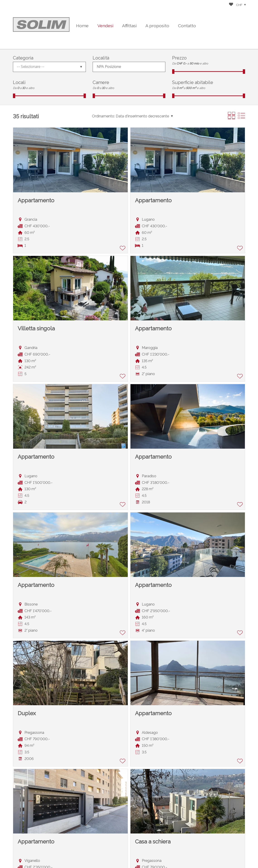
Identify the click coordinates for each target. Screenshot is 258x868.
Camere (101, 82)
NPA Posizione (109, 67)
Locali (19, 82)
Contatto (187, 26)
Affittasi (129, 26)
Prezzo (179, 58)
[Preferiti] (231, 5)
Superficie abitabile (193, 82)
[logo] (41, 24)
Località (101, 58)
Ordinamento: (103, 116)
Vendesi (105, 26)
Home (82, 26)
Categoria (23, 58)
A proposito (157, 26)
